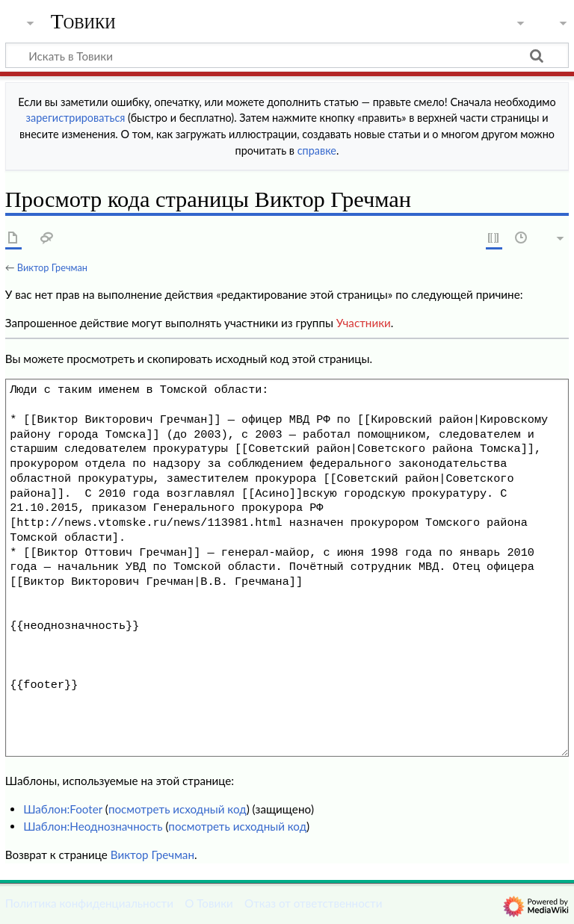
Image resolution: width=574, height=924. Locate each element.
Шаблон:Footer (63, 809)
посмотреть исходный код (178, 809)
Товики (83, 22)
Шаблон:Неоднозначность (93, 826)
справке (317, 151)
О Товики (209, 903)
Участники (364, 323)
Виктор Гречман (52, 267)
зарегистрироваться (76, 118)
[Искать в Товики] (287, 55)
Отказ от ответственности (313, 903)
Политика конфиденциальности (89, 903)
